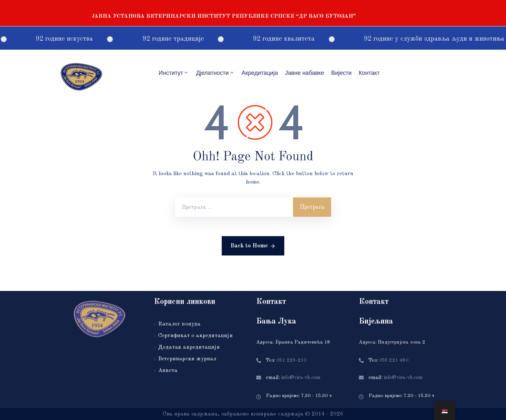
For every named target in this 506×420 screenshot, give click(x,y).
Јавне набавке (304, 73)
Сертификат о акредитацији (195, 336)
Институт (174, 73)
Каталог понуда (179, 324)
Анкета (168, 370)
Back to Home (253, 246)
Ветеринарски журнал (187, 359)
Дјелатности (215, 73)
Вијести (341, 73)
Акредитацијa (260, 73)
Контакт (369, 73)
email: (293, 378)
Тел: (286, 360)
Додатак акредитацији (189, 347)
